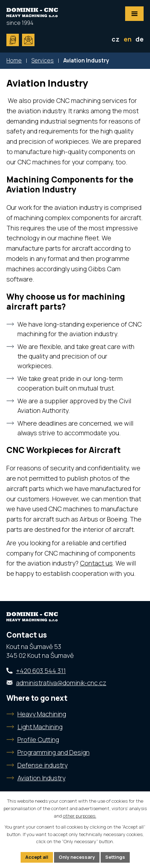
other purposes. (80, 816)
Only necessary (77, 857)
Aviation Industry (41, 778)
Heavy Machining (42, 714)
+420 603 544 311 (41, 671)
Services (42, 61)
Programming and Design (53, 752)
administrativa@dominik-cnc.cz (61, 683)
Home (14, 61)
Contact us (96, 563)
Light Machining (40, 727)
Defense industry (42, 765)
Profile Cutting (38, 739)
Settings (115, 857)
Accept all (37, 857)
